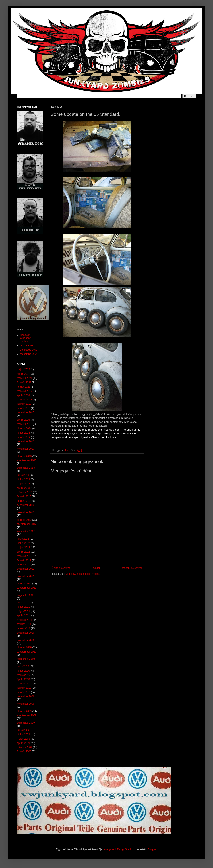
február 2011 (24, 624)
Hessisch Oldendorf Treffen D (26, 338)
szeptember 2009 (27, 715)
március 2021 (24, 378)
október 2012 (24, 520)
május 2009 (23, 739)
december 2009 (26, 696)
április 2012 (23, 552)
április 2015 (23, 420)
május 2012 (23, 548)
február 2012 (24, 560)
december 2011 (26, 569)
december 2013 (26, 441)
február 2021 (24, 383)
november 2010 (26, 640)
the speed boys (29, 350)
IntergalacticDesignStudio (118, 849)
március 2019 (24, 391)
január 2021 (24, 387)
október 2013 (24, 456)
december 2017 (26, 412)
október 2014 (24, 429)
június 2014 (23, 433)
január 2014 (24, 437)
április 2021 (23, 374)
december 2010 (26, 633)
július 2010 (23, 666)
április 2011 (23, 615)
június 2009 (23, 734)
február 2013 (24, 496)
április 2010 (23, 679)
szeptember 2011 (27, 588)
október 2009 (24, 711)
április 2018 (23, 395)
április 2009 (23, 743)
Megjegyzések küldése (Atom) (83, 574)
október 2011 (24, 584)
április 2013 (23, 488)
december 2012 (26, 505)
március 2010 (24, 684)
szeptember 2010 (27, 652)
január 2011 (24, 628)
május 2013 (23, 484)
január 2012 (24, 565)
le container (27, 345)
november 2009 (26, 704)
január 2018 (24, 408)
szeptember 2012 (27, 524)
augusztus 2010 (26, 659)
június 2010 (23, 671)
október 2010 (24, 647)
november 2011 (26, 576)
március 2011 (24, 620)
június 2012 (23, 543)
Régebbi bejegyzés (132, 568)
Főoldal (96, 568)
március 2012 (24, 556)
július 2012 (23, 539)
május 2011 (23, 611)
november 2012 (26, 512)
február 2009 (24, 752)
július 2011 (23, 603)
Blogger (152, 849)
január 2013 (24, 501)
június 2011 (23, 607)
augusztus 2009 (26, 723)
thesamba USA (29, 354)
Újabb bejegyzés (61, 568)
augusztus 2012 (26, 531)
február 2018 (24, 404)
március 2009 (24, 747)
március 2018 (24, 400)
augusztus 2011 (26, 595)
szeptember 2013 (27, 460)
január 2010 (24, 692)
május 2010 (23, 675)
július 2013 (23, 475)
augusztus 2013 (26, 468)
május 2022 (23, 369)
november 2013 (26, 449)
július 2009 (23, 730)
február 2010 (24, 688)
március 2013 (24, 492)
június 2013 (23, 479)
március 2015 (24, 424)
